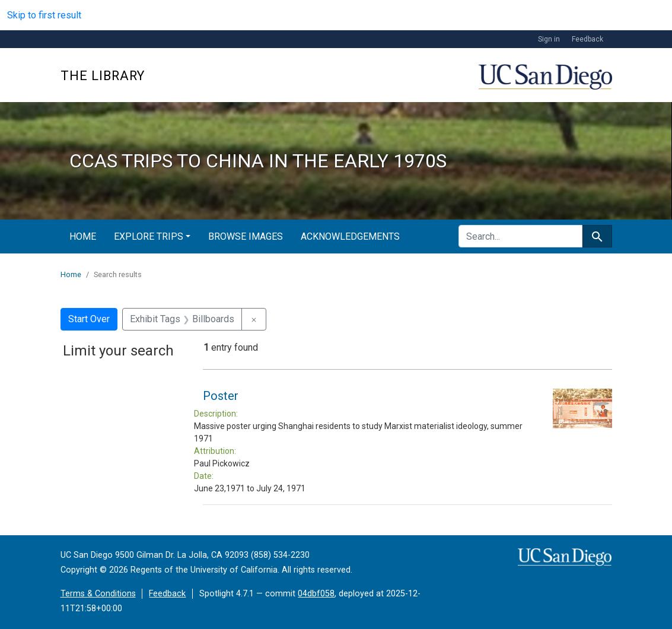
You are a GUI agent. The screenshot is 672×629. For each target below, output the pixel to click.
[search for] (520, 236)
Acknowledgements (350, 236)
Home (83, 236)
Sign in (549, 39)
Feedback (587, 39)
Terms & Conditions (98, 594)
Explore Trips (149, 236)
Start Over (89, 319)
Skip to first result (44, 15)
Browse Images (246, 236)
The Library (103, 76)
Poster (221, 396)
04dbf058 (316, 594)
